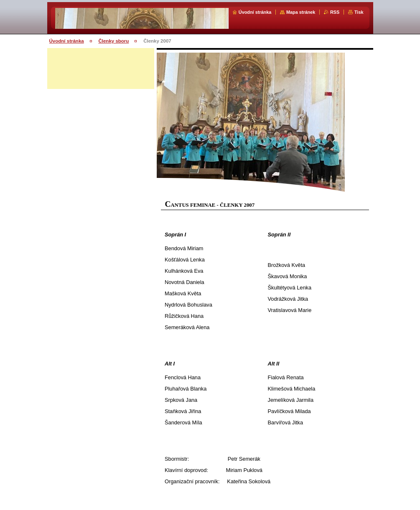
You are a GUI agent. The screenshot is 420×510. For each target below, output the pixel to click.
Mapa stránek (301, 12)
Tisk (359, 12)
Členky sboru (113, 41)
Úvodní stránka (255, 12)
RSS (335, 12)
